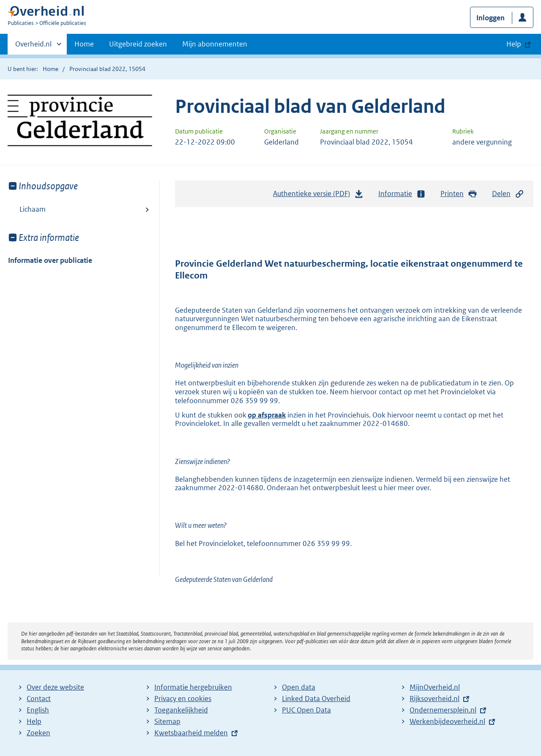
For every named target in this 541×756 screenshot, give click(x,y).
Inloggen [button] (490, 18)
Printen (459, 194)
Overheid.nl (33, 46)
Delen (508, 194)
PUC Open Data (306, 710)
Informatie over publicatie (50, 260)
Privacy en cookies (183, 699)
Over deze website (55, 687)
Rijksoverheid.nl (434, 699)
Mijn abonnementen (215, 44)
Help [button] (514, 44)
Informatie (402, 194)
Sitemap (167, 721)
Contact (39, 699)
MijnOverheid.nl (435, 687)
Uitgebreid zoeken (138, 44)
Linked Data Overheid (316, 699)
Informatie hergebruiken (193, 687)
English (38, 710)
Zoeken (38, 733)
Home (84, 44)
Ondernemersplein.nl (443, 710)
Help (34, 721)
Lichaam (33, 209)
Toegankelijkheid (181, 710)
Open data (299, 687)
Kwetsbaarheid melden (191, 733)
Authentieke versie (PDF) (318, 196)
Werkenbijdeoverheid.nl (447, 721)
